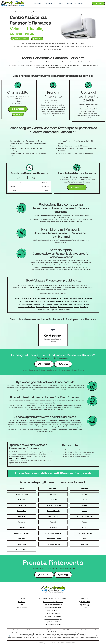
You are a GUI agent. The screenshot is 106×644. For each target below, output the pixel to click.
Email (85, 608)
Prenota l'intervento (20, 39)
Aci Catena (33, 298)
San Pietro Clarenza (42, 307)
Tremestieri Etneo (43, 310)
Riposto (71, 304)
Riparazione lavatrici (53, 622)
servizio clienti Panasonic (18, 458)
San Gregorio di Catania (27, 307)
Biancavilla (74, 298)
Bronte (81, 298)
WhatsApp (37, 39)
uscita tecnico (78, 4)
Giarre (37, 301)
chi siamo (61, 4)
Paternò (44, 304)
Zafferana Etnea (64, 310)
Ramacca (28, 12)
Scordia (76, 307)
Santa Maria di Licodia (65, 307)
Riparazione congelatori (53, 608)
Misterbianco (83, 301)
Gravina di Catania (56, 301)
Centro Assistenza (16, 12)
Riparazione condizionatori (53, 605)
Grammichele (45, 301)
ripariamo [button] (38, 4)
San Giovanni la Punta (82, 304)
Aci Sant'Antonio (44, 298)
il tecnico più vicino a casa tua (39, 287)
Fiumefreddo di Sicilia (27, 301)
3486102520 (98, 3)
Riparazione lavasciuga (53, 616)
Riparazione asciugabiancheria (53, 602)
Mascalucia (73, 301)
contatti (69, 4)
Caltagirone (88, 298)
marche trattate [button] (50, 4)
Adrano (60, 298)
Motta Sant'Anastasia (25, 304)
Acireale (53, 298)
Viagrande (54, 310)
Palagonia (36, 304)
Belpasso (66, 298)
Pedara (50, 304)
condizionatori (53, 336)
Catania (17, 298)
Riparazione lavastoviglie (53, 619)
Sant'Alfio (53, 307)
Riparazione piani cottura (53, 625)
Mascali (66, 301)
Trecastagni (84, 307)
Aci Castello (25, 298)
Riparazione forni (53, 610)
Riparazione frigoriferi (53, 613)
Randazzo (64, 304)
